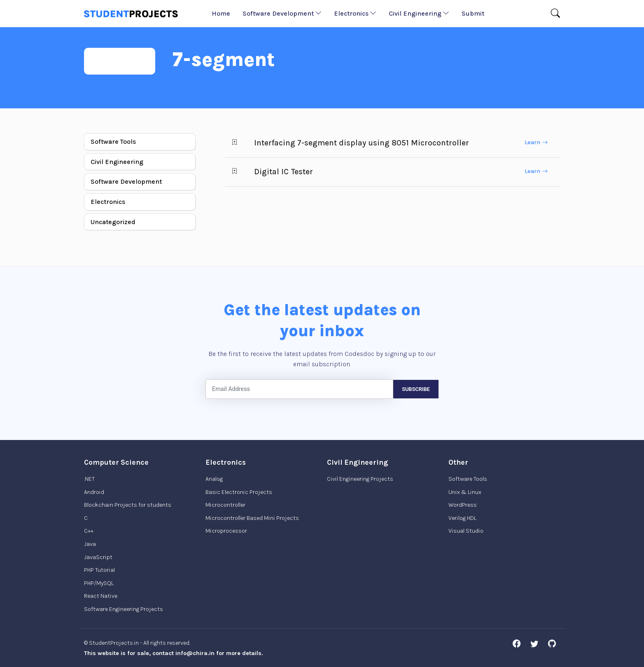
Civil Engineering (419, 13)
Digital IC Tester (283, 172)
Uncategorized (113, 222)
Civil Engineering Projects (360, 479)
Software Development (282, 13)
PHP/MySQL (99, 583)
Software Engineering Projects (124, 609)
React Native (101, 596)
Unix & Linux (465, 492)
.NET (89, 479)
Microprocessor (226, 531)
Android (94, 492)
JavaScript (98, 557)
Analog (214, 479)
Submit (473, 13)
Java (90, 544)
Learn (536, 142)
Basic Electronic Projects (239, 492)
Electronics (355, 13)
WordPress (463, 505)
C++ (89, 531)
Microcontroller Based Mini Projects (252, 518)
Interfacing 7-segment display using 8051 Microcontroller (362, 143)
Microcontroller (225, 505)
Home (221, 13)
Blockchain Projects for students (128, 505)
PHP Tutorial (99, 570)
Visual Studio (466, 531)
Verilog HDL (462, 518)
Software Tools (113, 142)
